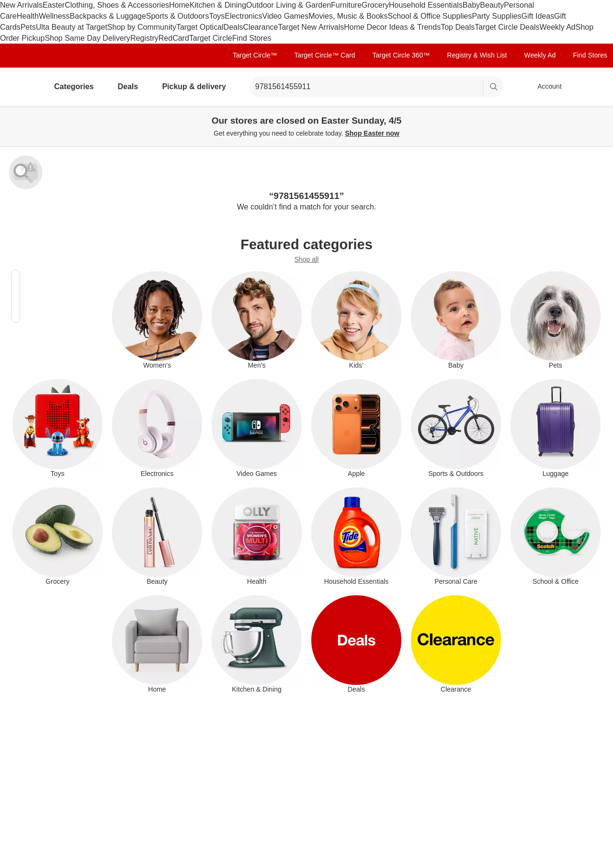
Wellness (54, 16)
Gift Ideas (538, 16)
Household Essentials (426, 5)
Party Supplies (496, 16)
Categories (78, 87)
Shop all (307, 259)
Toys (217, 16)
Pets (28, 27)
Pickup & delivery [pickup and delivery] (198, 87)
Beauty (492, 5)
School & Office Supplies (430, 16)
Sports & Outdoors (178, 16)
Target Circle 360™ (401, 55)
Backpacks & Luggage (108, 16)
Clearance (261, 27)
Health (28, 16)
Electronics (243, 16)
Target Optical (200, 27)
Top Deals (458, 27)
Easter (54, 5)
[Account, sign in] (545, 87)
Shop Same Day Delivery (87, 38)
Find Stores (252, 38)
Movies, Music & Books (348, 16)
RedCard (174, 38)
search (494, 87)
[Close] (600, 117)
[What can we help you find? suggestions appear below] (376, 87)
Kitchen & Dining (218, 5)
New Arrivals (21, 5)
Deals (233, 27)
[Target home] (21, 87)
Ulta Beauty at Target (72, 27)
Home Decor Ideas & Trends (392, 27)
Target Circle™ (255, 55)
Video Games (286, 16)
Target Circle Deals (507, 27)
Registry (144, 38)
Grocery (375, 5)
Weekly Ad (557, 27)
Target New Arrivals (311, 27)
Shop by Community (142, 27)
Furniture (346, 5)
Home (179, 5)
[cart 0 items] (593, 87)
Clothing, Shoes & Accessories (117, 5)
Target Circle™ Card (325, 55)
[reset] (475, 88)
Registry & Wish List (477, 55)
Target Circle (211, 38)
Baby (471, 5)
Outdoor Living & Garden (289, 5)
